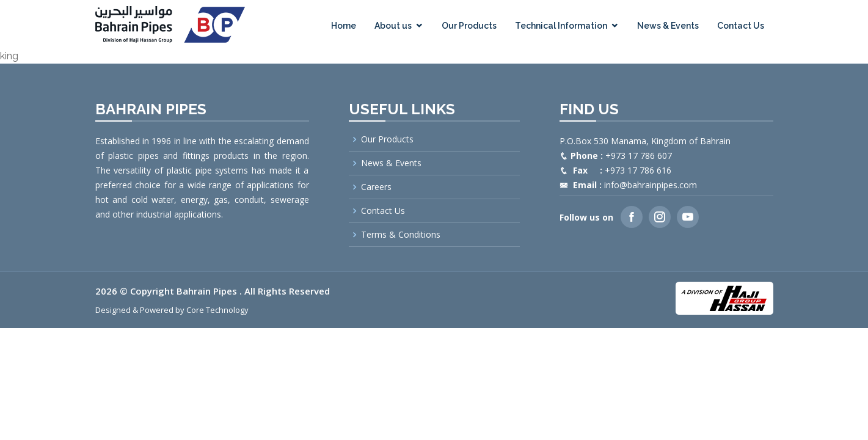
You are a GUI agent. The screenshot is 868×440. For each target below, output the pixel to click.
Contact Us (741, 26)
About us (393, 26)
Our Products (469, 26)
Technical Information (561, 26)
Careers (376, 187)
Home (344, 26)
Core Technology (217, 310)
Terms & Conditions (401, 235)
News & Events (668, 26)
